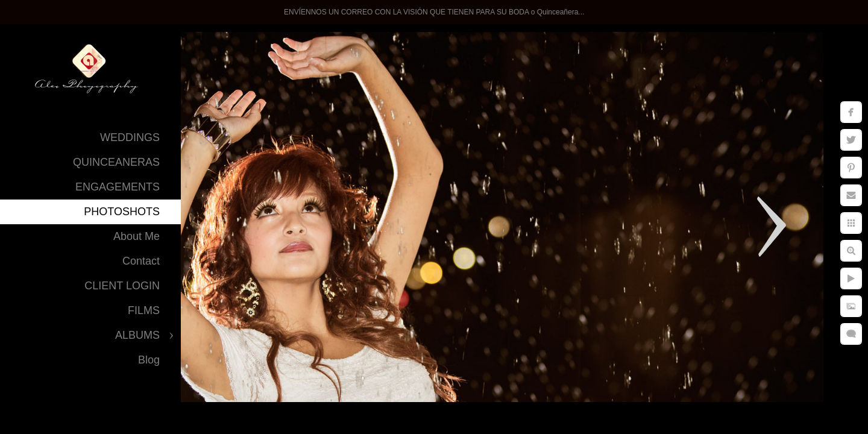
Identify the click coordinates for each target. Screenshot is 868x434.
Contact (141, 261)
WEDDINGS (130, 137)
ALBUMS (137, 335)
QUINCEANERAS (116, 162)
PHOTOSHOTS (122, 212)
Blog (149, 360)
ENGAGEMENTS (118, 187)
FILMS (144, 310)
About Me (137, 236)
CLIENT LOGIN (122, 286)
